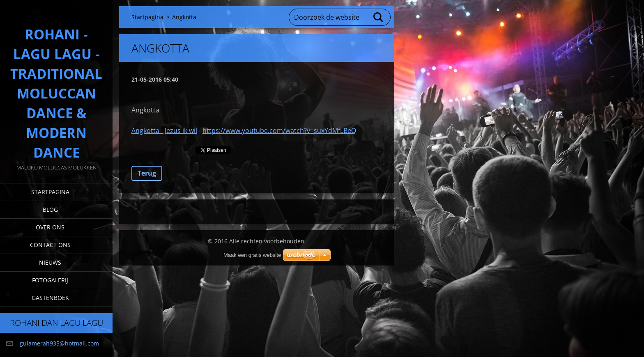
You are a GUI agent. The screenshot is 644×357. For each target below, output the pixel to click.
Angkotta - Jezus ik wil (164, 130)
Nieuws (50, 262)
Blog (50, 209)
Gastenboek (50, 298)
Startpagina (50, 192)
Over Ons (50, 227)
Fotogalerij (50, 280)
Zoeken (379, 17)
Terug (147, 173)
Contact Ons (50, 245)
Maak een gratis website (252, 255)
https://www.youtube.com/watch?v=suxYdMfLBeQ (279, 130)
